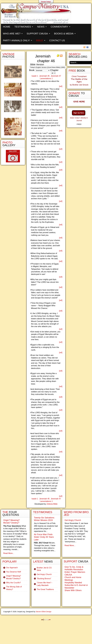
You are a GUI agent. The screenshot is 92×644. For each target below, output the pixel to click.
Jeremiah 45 (44, 76)
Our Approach (12, 568)
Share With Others (73, 590)
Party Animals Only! (16, 40)
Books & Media (64, 34)
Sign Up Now (79, 113)
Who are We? (12, 34)
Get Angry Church (44, 574)
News (41, 27)
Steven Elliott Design (44, 612)
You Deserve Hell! (14, 572)
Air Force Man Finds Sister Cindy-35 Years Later (44, 537)
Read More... (9, 553)
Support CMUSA (37, 34)
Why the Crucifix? (13, 583)
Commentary (59, 27)
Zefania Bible (52, 504)
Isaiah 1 (35, 76)
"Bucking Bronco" (44, 579)
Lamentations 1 (46, 79)
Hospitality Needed (73, 583)
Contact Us (57, 40)
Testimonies (23, 27)
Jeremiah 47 (56, 76)
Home (7, 27)
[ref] (61, 86)
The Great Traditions (45, 589)
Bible (40, 40)
